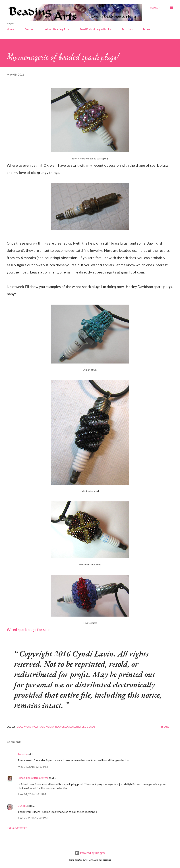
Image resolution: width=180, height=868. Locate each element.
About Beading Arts (57, 29)
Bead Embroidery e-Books (95, 29)
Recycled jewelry (67, 727)
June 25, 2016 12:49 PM (33, 818)
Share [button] (165, 727)
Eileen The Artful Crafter (33, 778)
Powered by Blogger (90, 853)
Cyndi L (22, 806)
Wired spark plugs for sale (28, 630)
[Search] (155, 8)
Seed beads (88, 727)
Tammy (22, 754)
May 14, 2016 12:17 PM (33, 767)
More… (147, 29)
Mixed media (46, 727)
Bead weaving (27, 727)
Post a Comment (17, 827)
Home (10, 29)
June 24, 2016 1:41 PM (32, 794)
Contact (30, 29)
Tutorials (127, 29)
